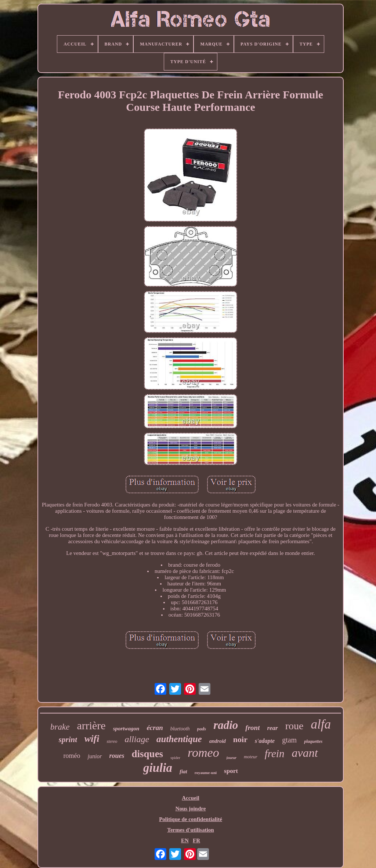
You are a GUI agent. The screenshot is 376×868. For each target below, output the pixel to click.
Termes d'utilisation (190, 830)
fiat (183, 771)
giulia (158, 768)
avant (305, 753)
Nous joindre (191, 809)
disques (148, 754)
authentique (179, 739)
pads (202, 729)
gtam (289, 740)
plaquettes (313, 741)
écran (155, 728)
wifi (92, 739)
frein (275, 753)
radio (226, 725)
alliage (137, 739)
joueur (232, 758)
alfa (321, 724)
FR (196, 840)
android (218, 741)
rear (272, 728)
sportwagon (126, 729)
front (252, 728)
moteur (251, 757)
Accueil (190, 798)
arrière (91, 725)
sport (231, 771)
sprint (68, 740)
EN (185, 840)
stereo (112, 741)
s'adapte (265, 741)
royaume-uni (206, 773)
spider (175, 758)
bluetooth (180, 729)
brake (60, 727)
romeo (203, 753)
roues (117, 756)
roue (294, 726)
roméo (72, 756)
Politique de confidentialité (191, 819)
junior (95, 756)
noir (240, 739)
